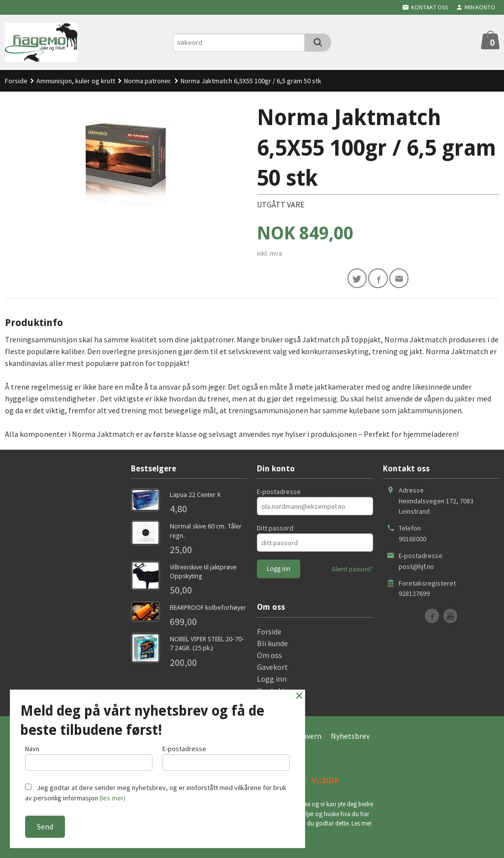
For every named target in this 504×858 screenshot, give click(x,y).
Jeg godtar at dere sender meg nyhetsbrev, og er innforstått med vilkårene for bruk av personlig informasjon (156, 793)
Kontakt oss (278, 693)
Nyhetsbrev (350, 738)
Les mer (362, 826)
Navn (89, 756)
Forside (16, 81)
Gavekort (272, 669)
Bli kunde (272, 645)
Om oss (269, 657)
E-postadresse (279, 494)
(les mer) (112, 798)
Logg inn (272, 681)
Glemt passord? (352, 572)
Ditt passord (275, 530)
